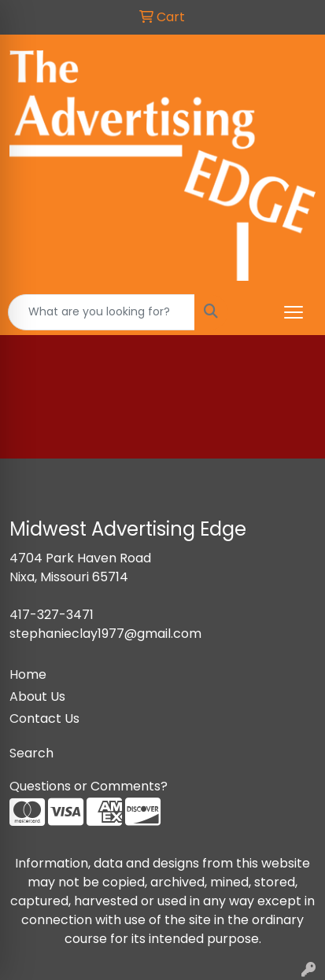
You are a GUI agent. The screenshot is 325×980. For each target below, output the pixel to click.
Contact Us (44, 718)
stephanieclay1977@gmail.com (105, 634)
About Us (37, 696)
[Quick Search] (102, 312)
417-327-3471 (52, 615)
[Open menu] (294, 312)
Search (31, 753)
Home (28, 674)
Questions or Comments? (89, 786)
